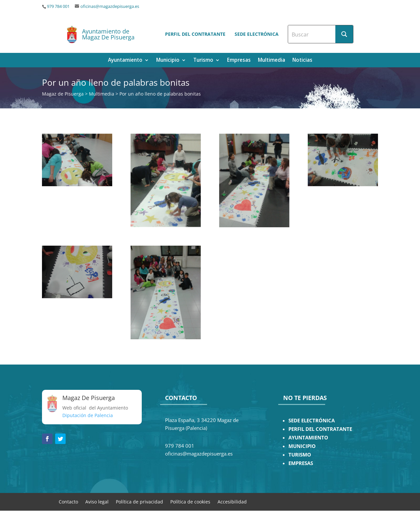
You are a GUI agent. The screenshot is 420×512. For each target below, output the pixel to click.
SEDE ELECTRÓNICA (312, 421)
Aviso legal (97, 501)
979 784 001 (58, 6)
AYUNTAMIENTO (308, 438)
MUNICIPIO (302, 446)
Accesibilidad (232, 501)
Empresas (239, 61)
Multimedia (272, 61)
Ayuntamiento (125, 61)
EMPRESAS (301, 463)
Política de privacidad (139, 501)
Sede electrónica (257, 34)
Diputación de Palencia (88, 415)
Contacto (68, 501)
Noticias (302, 61)
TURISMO (300, 455)
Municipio (168, 61)
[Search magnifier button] (344, 34)
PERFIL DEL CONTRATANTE (320, 429)
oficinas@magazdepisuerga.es (110, 6)
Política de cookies (190, 501)
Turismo (203, 61)
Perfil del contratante (195, 34)
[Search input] (312, 34)
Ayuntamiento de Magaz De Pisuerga (108, 34)
